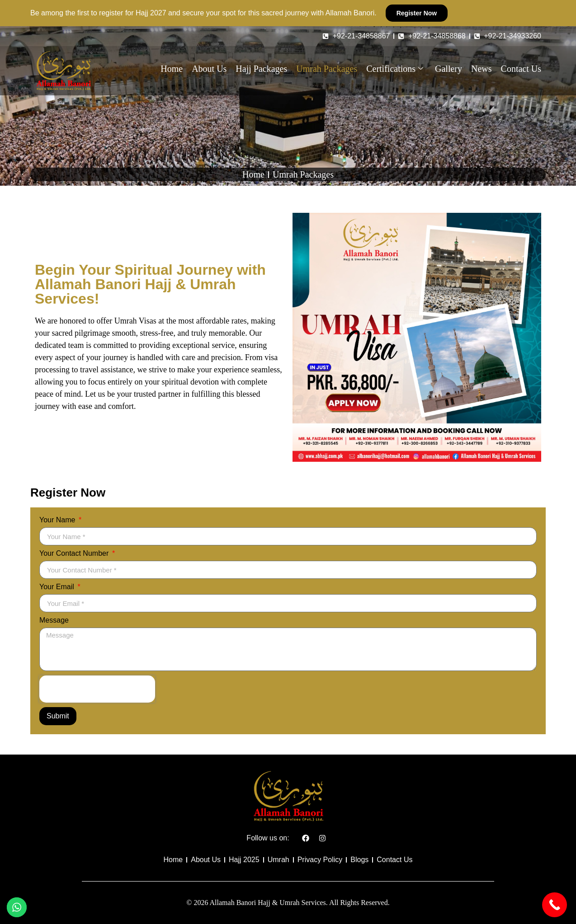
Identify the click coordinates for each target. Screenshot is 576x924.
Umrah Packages (327, 69)
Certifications (395, 69)
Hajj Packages (261, 69)
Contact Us (521, 69)
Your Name (58, 520)
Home (172, 69)
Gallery (449, 69)
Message (54, 620)
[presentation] (97, 689)
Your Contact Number (75, 553)
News (482, 69)
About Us (209, 69)
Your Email (58, 587)
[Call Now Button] (555, 905)
